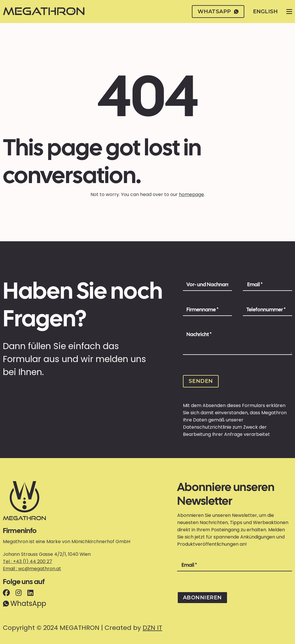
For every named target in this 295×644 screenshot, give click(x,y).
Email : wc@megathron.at (32, 569)
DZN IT (152, 628)
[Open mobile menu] (289, 12)
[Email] (267, 285)
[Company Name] (208, 310)
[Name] (208, 285)
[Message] (238, 342)
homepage (191, 194)
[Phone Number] (267, 310)
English (265, 12)
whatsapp (218, 12)
